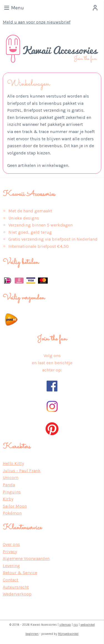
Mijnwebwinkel (68, 634)
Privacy (10, 552)
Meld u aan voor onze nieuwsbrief (37, 22)
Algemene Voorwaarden (26, 558)
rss (76, 625)
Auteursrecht (16, 587)
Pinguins (12, 492)
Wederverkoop (17, 594)
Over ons (11, 544)
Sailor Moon (15, 506)
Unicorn (11, 478)
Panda (9, 485)
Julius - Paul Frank (22, 471)
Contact (11, 580)
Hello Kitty (13, 463)
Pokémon (12, 513)
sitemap (65, 625)
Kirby (8, 499)
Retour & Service (20, 573)
